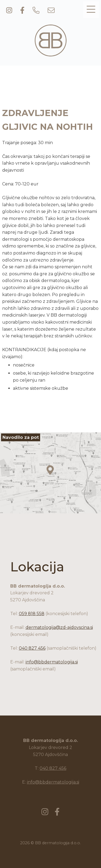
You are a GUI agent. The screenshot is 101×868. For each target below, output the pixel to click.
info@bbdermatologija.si (52, 662)
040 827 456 (32, 648)
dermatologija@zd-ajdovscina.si (59, 627)
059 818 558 (32, 614)
